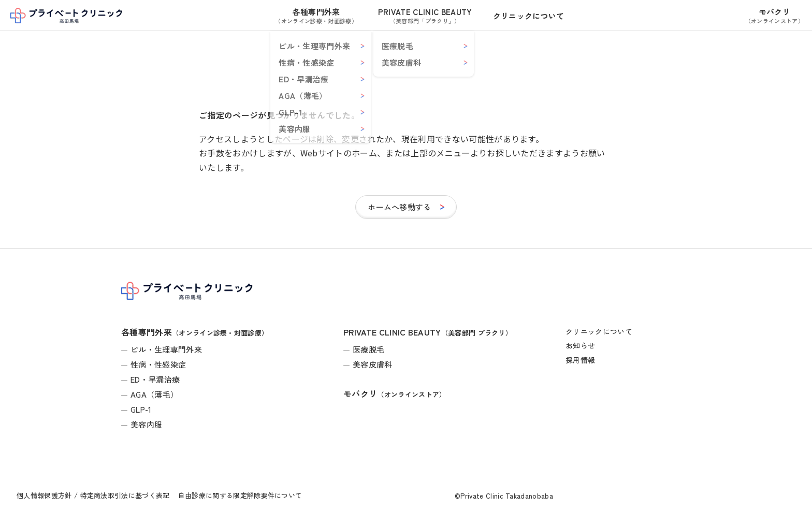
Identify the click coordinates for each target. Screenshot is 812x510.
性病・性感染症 (158, 364)
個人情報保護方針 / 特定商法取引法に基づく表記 (93, 495)
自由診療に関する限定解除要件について (240, 495)
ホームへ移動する (400, 207)
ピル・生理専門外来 (166, 349)
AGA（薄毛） (154, 394)
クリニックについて (529, 16)
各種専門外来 (316, 16)
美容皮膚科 (373, 364)
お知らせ (580, 345)
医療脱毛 (368, 349)
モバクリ (774, 16)
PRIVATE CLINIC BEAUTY (425, 16)
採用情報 (580, 360)
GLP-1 (141, 409)
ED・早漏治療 (155, 379)
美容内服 (146, 424)
